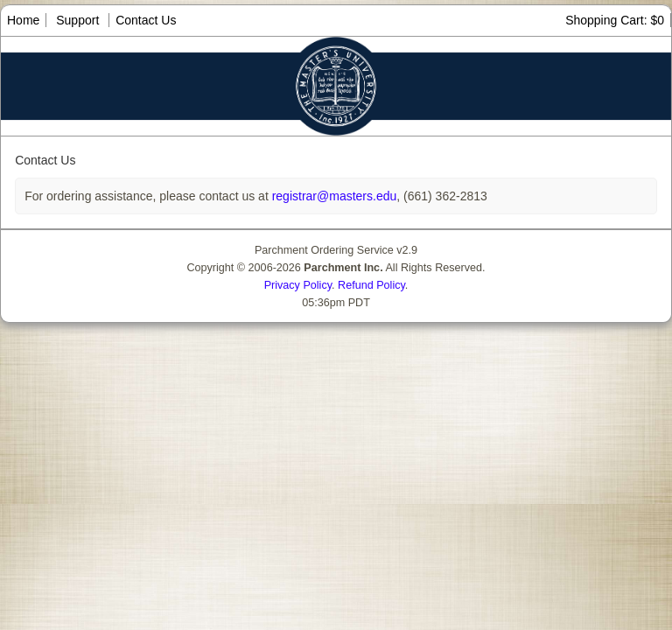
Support (77, 20)
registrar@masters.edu (332, 196)
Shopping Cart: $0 (615, 20)
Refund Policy (371, 285)
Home (23, 20)
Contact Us (146, 20)
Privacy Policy (298, 285)
